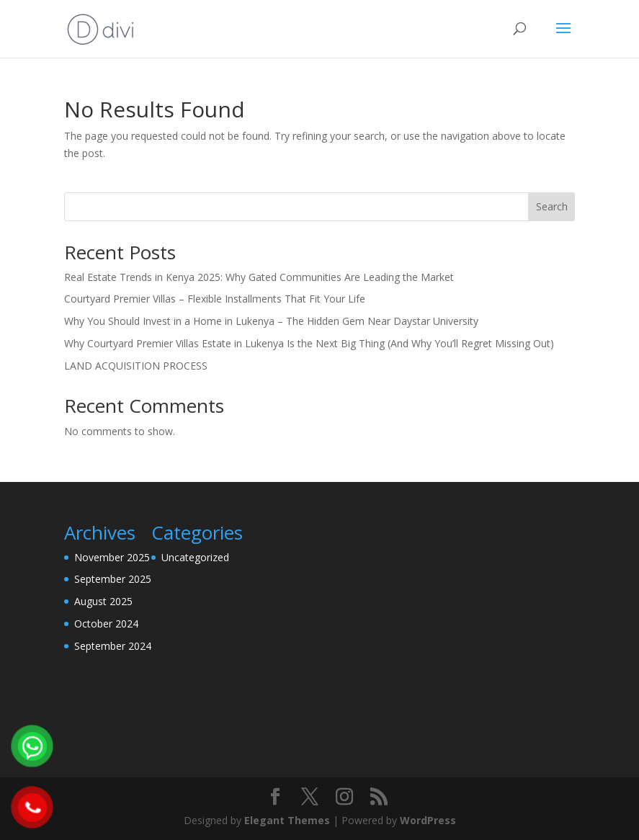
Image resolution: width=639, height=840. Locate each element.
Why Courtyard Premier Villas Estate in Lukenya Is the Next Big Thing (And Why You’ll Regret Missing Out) (309, 343)
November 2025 (112, 557)
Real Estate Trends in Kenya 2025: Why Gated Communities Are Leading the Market (259, 277)
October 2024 (106, 624)
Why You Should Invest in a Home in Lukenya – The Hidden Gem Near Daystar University (271, 321)
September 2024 (113, 646)
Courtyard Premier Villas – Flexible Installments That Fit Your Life (215, 299)
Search (552, 206)
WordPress (428, 820)
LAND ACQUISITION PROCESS (136, 366)
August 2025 (103, 601)
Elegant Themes (287, 820)
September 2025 (113, 579)
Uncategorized (195, 557)
